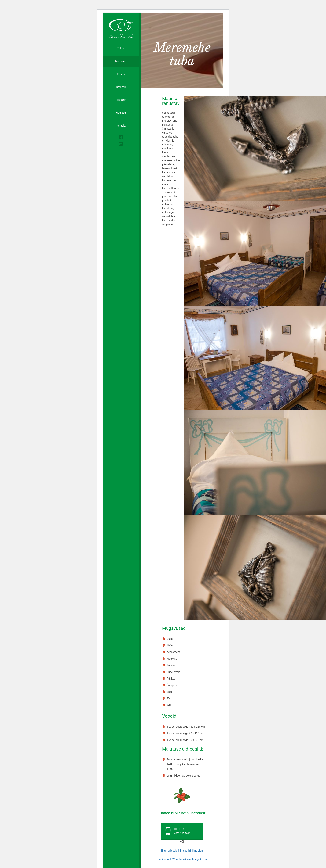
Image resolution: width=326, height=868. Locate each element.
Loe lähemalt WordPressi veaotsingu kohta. (182, 859)
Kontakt (121, 126)
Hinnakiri (121, 100)
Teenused (121, 61)
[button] (182, 831)
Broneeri (121, 87)
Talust (121, 48)
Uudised (121, 113)
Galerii (121, 74)
